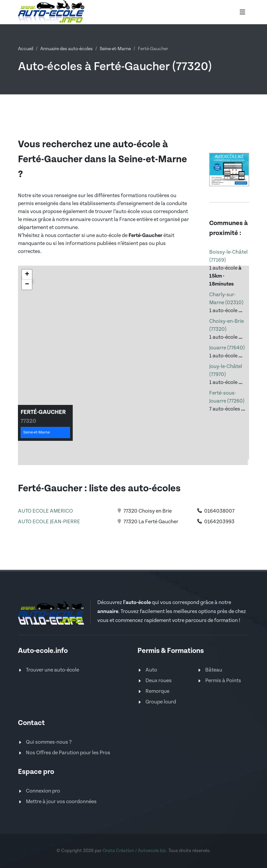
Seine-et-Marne (115, 49)
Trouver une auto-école (52, 670)
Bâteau (214, 670)
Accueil (26, 49)
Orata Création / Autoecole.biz (134, 851)
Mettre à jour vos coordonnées (61, 802)
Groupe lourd (161, 702)
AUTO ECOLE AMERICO (45, 511)
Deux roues (159, 681)
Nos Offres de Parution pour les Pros (68, 753)
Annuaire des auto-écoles (66, 49)
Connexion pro (43, 791)
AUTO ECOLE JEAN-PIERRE (49, 522)
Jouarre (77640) (227, 348)
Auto (151, 670)
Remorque (157, 691)
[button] (27, 275)
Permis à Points (223, 681)
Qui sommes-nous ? (49, 742)
